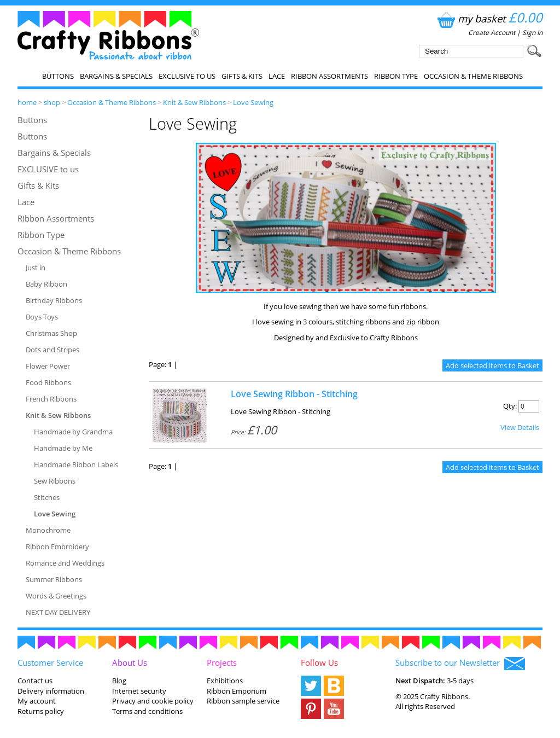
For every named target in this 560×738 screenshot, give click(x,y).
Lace (277, 76)
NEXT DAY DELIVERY (58, 612)
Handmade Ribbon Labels (76, 464)
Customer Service (50, 663)
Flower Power (48, 366)
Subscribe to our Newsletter (460, 664)
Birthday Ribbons (54, 300)
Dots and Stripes (52, 350)
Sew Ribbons (55, 481)
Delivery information (51, 691)
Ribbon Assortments (329, 76)
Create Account (492, 33)
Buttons (58, 76)
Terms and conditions (147, 711)
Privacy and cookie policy (153, 701)
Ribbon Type (396, 76)
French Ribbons (51, 399)
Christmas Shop (51, 333)
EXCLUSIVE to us (187, 76)
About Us (130, 663)
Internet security (139, 691)
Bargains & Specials (116, 76)
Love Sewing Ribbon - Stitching (294, 394)
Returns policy (41, 711)
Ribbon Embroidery (57, 547)
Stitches (47, 497)
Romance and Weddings (65, 563)
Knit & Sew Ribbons (194, 102)
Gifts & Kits (242, 76)
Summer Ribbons (54, 579)
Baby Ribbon (46, 284)
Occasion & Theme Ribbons (473, 76)
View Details (520, 427)
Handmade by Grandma (73, 432)
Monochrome (48, 530)
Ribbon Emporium (237, 691)
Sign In (532, 33)
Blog (119, 681)
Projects (222, 663)
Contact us (35, 681)
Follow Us (319, 663)
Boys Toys (42, 317)
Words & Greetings (56, 596)
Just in (36, 268)
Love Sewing (253, 102)
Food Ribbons (48, 382)
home (27, 102)
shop (52, 102)
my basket (489, 18)
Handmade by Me (63, 448)
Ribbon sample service (243, 701)
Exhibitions (225, 681)
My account (37, 701)
